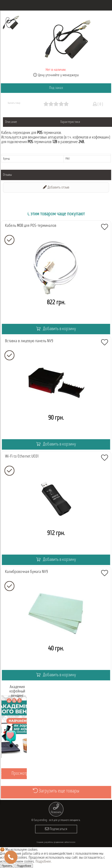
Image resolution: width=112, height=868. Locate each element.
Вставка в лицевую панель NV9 (29, 341)
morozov (72, 842)
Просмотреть (22, 774)
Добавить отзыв (56, 187)
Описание (11, 122)
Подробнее (43, 862)
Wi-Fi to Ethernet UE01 (22, 456)
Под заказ (56, 88)
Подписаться (56, 829)
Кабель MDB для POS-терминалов (31, 226)
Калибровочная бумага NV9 (26, 572)
